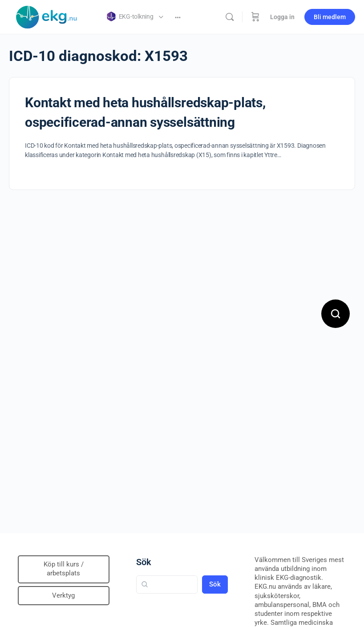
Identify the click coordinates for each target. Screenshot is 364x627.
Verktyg (63, 595)
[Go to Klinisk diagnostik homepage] (47, 16)
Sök (144, 562)
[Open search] (336, 314)
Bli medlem (330, 17)
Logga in (282, 17)
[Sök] (230, 17)
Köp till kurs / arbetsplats (64, 569)
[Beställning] (255, 17)
